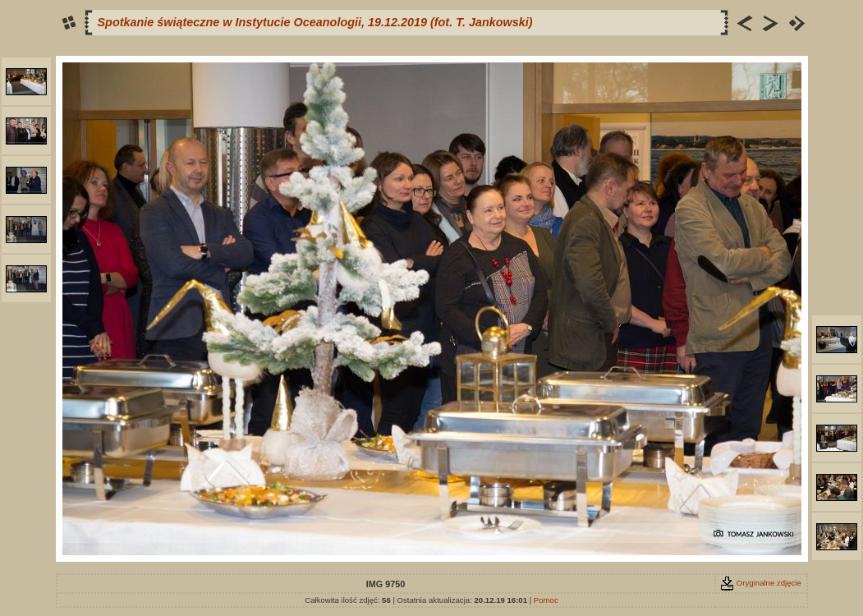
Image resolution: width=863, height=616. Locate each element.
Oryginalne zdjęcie (761, 583)
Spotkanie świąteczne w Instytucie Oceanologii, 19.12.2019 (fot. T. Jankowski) (315, 22)
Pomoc (546, 600)
